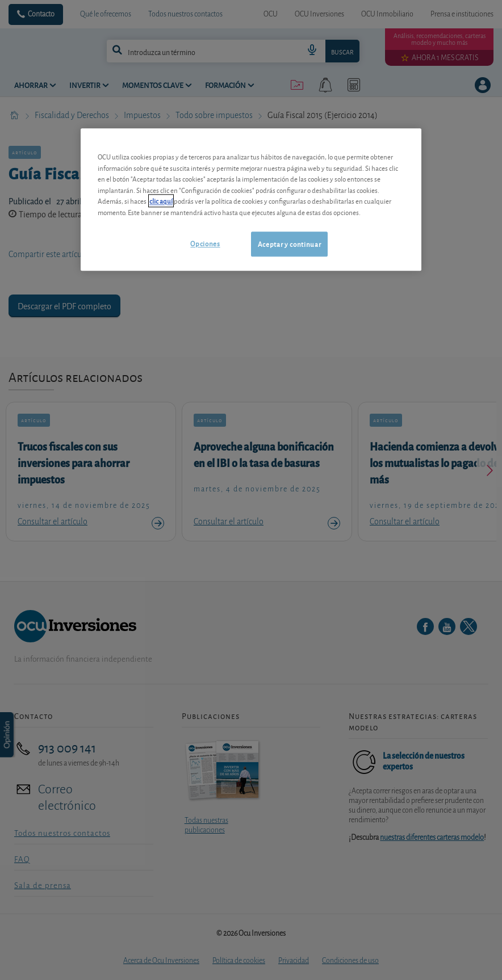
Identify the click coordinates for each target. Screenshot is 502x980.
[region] (251, 199)
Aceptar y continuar (289, 244)
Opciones (205, 243)
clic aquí (161, 201)
